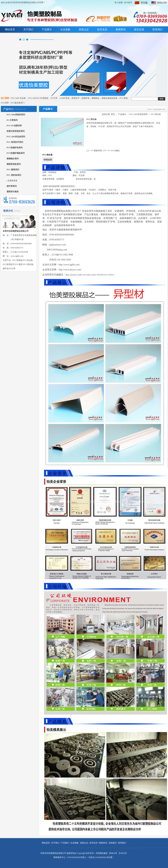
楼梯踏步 (96, 98)
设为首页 (128, 2)
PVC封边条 (28, 260)
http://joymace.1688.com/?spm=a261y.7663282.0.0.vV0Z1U (90, 275)
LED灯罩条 (65, 98)
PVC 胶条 (124, 98)
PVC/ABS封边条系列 (16, 137)
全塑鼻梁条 (12, 181)
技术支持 (102, 29)
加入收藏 (118, 2)
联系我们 (158, 29)
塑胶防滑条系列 (14, 164)
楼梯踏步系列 (13, 159)
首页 (113, 114)
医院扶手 (76, 98)
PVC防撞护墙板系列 (16, 153)
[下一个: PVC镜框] (112, 151)
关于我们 (28, 29)
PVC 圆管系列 (13, 170)
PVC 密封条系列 (14, 175)
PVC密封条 (28, 264)
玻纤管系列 (12, 186)
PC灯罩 (54, 98)
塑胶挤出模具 (13, 192)
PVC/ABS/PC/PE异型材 (39, 98)
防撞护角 (86, 98)
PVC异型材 (18, 260)
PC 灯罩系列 (12, 120)
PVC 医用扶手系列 (15, 142)
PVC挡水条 (156, 114)
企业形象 (65, 29)
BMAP (113, 853)
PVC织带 (5, 103)
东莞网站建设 (102, 853)
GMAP (123, 853)
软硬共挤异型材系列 (16, 131)
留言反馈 (139, 29)
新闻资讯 (121, 29)
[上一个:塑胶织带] (94, 151)
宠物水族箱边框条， (111, 98)
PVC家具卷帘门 (18, 103)
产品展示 (47, 29)
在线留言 (113, 843)
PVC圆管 (19, 264)
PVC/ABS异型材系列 (16, 115)
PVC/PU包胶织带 (14, 126)
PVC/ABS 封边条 (19, 98)
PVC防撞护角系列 (15, 148)
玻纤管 (6, 269)
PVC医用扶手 (9, 264)
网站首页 (10, 29)
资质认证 (84, 29)
